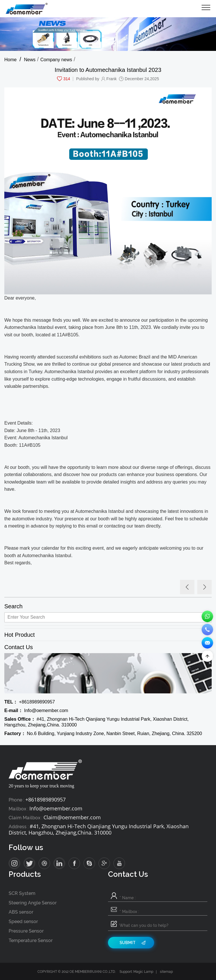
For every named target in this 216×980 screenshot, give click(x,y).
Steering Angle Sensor (33, 903)
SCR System (22, 893)
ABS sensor (21, 912)
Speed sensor (23, 921)
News (30, 60)
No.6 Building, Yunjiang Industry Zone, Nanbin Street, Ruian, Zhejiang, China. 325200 (103, 733)
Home (11, 60)
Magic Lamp (143, 972)
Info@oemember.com (36, 710)
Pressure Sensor (26, 931)
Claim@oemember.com (72, 817)
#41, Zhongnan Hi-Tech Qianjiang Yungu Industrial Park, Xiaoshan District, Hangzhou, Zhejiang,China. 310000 (96, 722)
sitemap (166, 972)
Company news (56, 60)
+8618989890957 (30, 702)
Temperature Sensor (31, 940)
